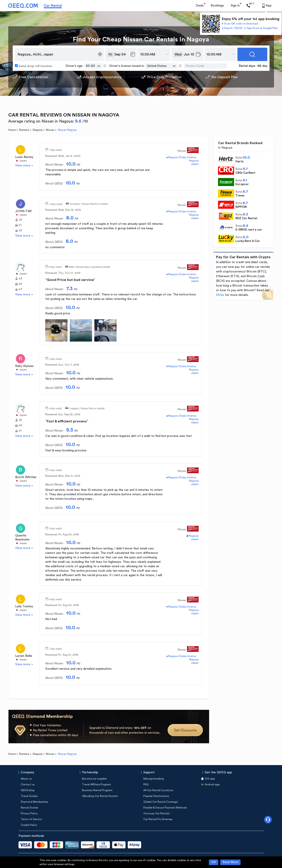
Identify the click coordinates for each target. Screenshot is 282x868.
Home (12, 130)
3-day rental (55, 528)
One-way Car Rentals (156, 813)
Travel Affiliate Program (97, 784)
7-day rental (55, 149)
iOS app (210, 779)
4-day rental (55, 408)
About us (26, 779)
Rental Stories (29, 808)
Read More (230, 862)
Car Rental (53, 6)
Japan (23, 161)
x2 (20, 220)
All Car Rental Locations (158, 790)
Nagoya (38, 130)
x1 (20, 225)
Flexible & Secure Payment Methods (165, 808)
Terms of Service (31, 819)
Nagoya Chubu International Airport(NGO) (183, 157)
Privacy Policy (29, 813)
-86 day (262, 66)
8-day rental (55, 266)
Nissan (50, 130)
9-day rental (55, 470)
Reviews (24, 130)
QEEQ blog (28, 790)
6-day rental (55, 599)
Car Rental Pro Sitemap (158, 819)
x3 (20, 278)
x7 (21, 289)
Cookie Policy (29, 825)
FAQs (220, 295)
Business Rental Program (97, 790)
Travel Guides (29, 796)
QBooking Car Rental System (100, 796)
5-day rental (55, 358)
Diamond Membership (34, 802)
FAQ (146, 784)
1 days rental (56, 204)
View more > (24, 166)
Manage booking (154, 779)
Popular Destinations (156, 796)
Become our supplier (94, 779)
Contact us (28, 784)
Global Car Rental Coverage (161, 802)
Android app (212, 784)
